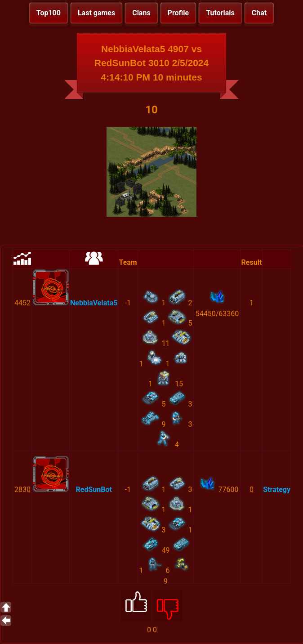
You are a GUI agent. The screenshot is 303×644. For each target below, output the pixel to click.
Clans (141, 13)
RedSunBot (94, 490)
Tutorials (220, 13)
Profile (178, 13)
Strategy (277, 490)
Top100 (49, 13)
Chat (259, 13)
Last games (96, 13)
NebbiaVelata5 (94, 303)
